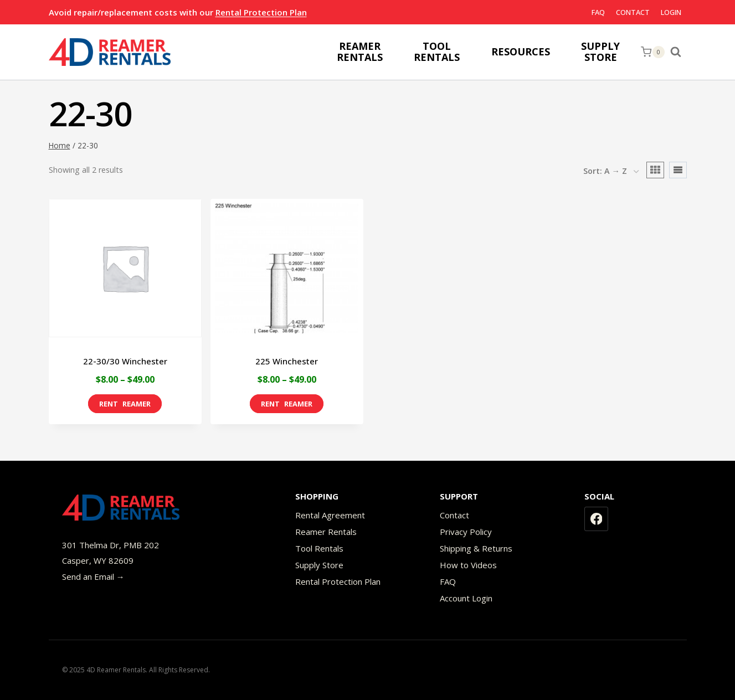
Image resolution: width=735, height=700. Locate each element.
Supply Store (319, 565)
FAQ (598, 12)
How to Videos (468, 565)
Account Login (466, 598)
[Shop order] (611, 172)
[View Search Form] (679, 52)
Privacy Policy (466, 532)
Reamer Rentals (326, 532)
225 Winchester (287, 361)
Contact (633, 12)
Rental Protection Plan (261, 12)
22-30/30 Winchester (125, 361)
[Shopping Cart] (652, 52)
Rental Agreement (330, 515)
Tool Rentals (319, 548)
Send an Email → (93, 577)
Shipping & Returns (476, 548)
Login (671, 12)
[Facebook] (597, 519)
